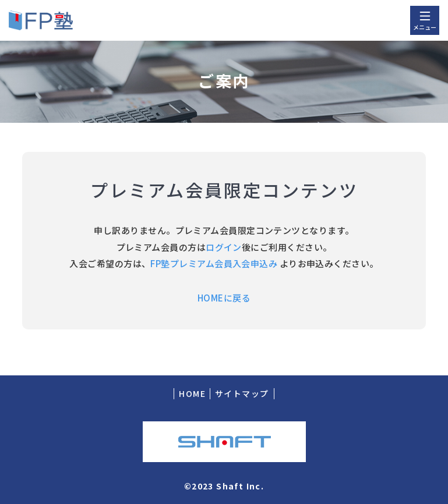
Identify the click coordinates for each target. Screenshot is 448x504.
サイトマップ (242, 393)
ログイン (224, 247)
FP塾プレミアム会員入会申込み (214, 263)
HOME (192, 393)
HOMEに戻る (224, 298)
